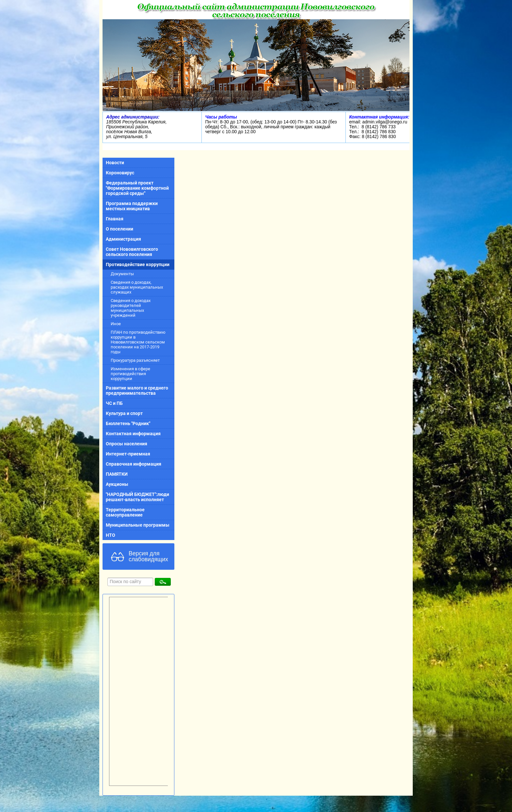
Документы (122, 274)
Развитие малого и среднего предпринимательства (137, 390)
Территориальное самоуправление (125, 512)
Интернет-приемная (128, 454)
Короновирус (120, 173)
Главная (115, 219)
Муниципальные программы (138, 525)
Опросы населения (127, 444)
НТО (111, 535)
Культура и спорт (124, 413)
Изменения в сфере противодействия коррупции (130, 374)
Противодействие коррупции (138, 264)
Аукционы (117, 484)
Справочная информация (134, 464)
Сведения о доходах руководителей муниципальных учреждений (131, 308)
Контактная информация (133, 434)
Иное (116, 324)
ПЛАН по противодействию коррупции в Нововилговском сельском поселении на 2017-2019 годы (138, 342)
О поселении (120, 229)
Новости (115, 163)
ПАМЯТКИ (117, 474)
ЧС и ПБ (114, 403)
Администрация (123, 239)
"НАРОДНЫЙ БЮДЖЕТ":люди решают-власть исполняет (137, 497)
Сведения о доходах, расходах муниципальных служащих (137, 287)
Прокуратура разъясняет (135, 360)
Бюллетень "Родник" (128, 423)
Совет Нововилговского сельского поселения (132, 252)
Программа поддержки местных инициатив (132, 206)
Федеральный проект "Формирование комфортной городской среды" (137, 188)
